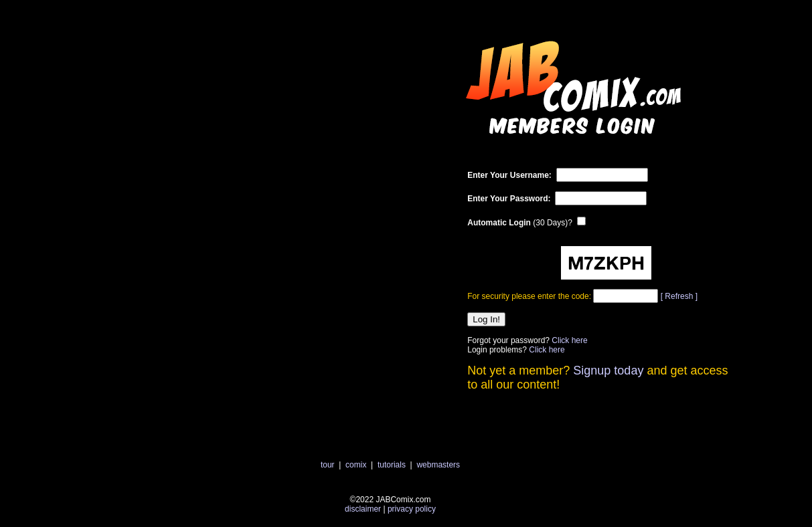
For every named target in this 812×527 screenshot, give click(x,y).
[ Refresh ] (679, 296)
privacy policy (412, 509)
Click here (569, 340)
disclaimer (363, 509)
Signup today (608, 371)
